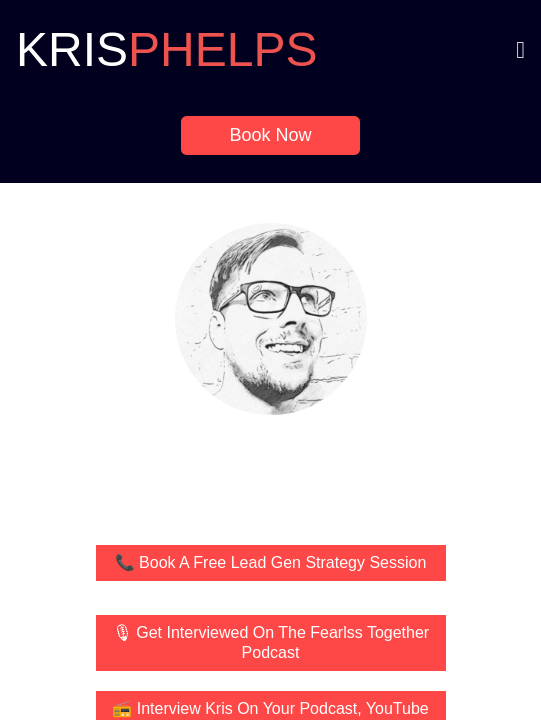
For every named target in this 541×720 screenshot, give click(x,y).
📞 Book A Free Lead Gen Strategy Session (271, 562)
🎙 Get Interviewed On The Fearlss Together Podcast (270, 642)
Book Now (270, 135)
